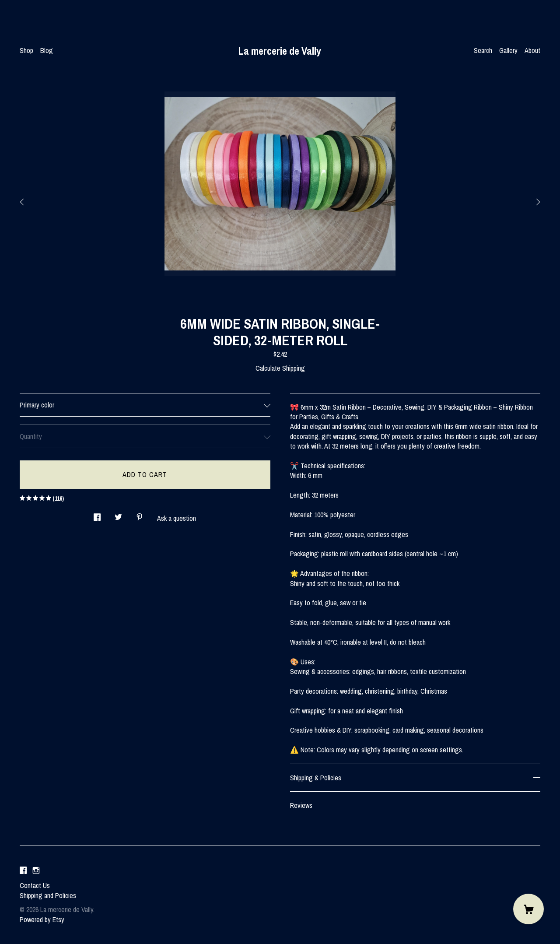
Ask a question (177, 518)
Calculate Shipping (280, 368)
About (532, 50)
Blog (47, 50)
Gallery (508, 50)
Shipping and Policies (48, 895)
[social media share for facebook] (97, 514)
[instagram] (36, 870)
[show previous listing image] (42, 200)
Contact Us (35, 885)
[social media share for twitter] (118, 514)
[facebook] (23, 870)
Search (483, 50)
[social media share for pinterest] (140, 514)
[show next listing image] (518, 200)
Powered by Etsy (42, 919)
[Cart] (528, 909)
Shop (26, 50)
